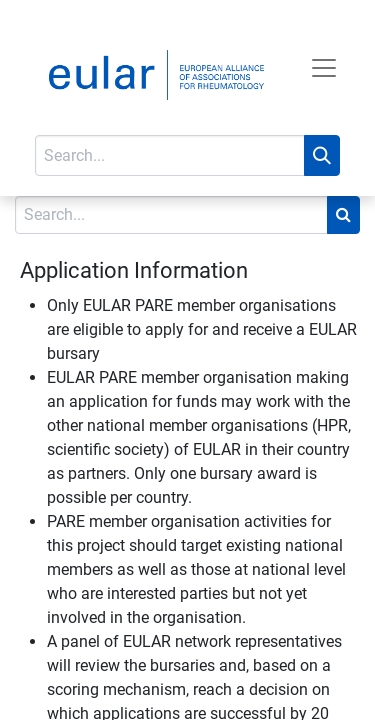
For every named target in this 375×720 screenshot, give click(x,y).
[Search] (322, 155)
